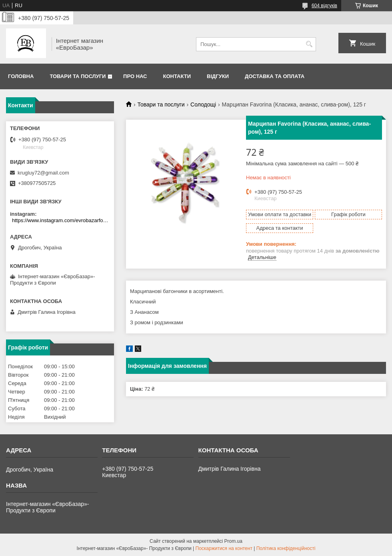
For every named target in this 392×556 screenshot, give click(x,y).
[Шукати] (309, 44)
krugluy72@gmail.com (43, 173)
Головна (21, 76)
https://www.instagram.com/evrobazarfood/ (61, 220)
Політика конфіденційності (286, 548)
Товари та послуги (78, 76)
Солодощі (203, 104)
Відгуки (218, 76)
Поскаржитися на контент (224, 548)
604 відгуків (324, 6)
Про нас (135, 76)
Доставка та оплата (275, 76)
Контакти (177, 76)
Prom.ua (233, 541)
